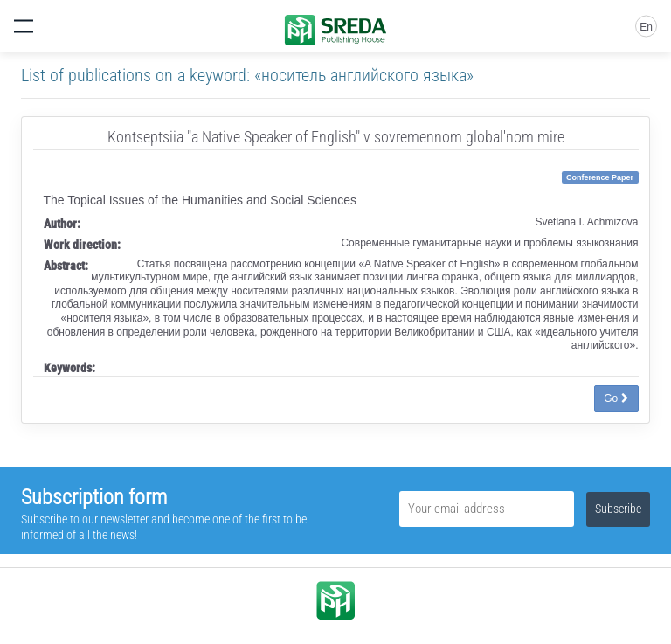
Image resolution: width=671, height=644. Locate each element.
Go (616, 398)
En (646, 27)
